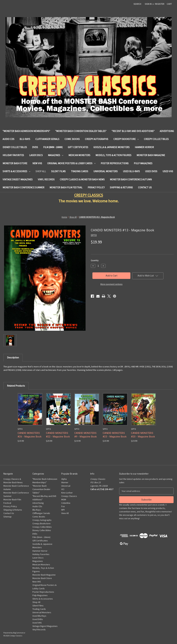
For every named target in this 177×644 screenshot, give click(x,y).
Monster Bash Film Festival (66, 187)
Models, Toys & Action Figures (113, 155)
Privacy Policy (96, 187)
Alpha (64, 479)
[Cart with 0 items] (169, 4)
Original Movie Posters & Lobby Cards (71, 163)
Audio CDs (8, 139)
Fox (63, 506)
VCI (63, 489)
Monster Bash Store (15, 163)
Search (137, 4)
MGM (64, 499)
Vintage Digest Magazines (18, 179)
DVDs (35, 147)
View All (65, 513)
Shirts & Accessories (16, 171)
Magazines (56, 155)
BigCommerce (19, 633)
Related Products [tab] (16, 386)
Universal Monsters (106, 171)
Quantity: (95, 260)
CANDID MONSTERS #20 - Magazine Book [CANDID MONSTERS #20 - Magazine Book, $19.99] (143, 435)
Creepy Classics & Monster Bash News (82, 179)
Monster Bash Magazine (151, 155)
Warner (65, 482)
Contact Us (145, 187)
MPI (63, 510)
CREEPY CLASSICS (89, 195)
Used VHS (168, 171)
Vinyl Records (46, 179)
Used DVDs (151, 171)
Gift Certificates (78, 147)
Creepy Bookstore (126, 139)
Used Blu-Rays (131, 171)
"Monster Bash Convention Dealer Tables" (81, 131)
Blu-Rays (25, 139)
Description (13, 358)
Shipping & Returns (121, 187)
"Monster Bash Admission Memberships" (26, 131)
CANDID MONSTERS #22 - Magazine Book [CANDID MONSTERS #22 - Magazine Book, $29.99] (58, 435)
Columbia (66, 503)
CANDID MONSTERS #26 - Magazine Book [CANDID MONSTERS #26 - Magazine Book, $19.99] (29, 435)
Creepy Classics (69, 496)
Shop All (41, 171)
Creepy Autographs (97, 139)
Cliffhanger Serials (47, 139)
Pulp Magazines (143, 163)
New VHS (37, 163)
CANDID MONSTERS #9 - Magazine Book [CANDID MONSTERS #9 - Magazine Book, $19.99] (86, 435)
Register (160, 4)
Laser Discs (36, 155)
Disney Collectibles (15, 147)
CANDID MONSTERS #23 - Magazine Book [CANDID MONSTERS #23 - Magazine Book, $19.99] (115, 435)
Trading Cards (80, 171)
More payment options (111, 284)
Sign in (148, 4)
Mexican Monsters (79, 155)
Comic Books (72, 139)
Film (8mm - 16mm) (53, 147)
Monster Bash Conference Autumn (131, 179)
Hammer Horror (144, 147)
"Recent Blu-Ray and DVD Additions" (133, 131)
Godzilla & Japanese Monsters (111, 147)
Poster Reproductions (115, 163)
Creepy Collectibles (156, 139)
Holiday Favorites (13, 155)
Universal (66, 486)
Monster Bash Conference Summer (23, 187)
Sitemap (7, 517)
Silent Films (58, 171)
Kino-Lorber (67, 493)
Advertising (167, 131)
